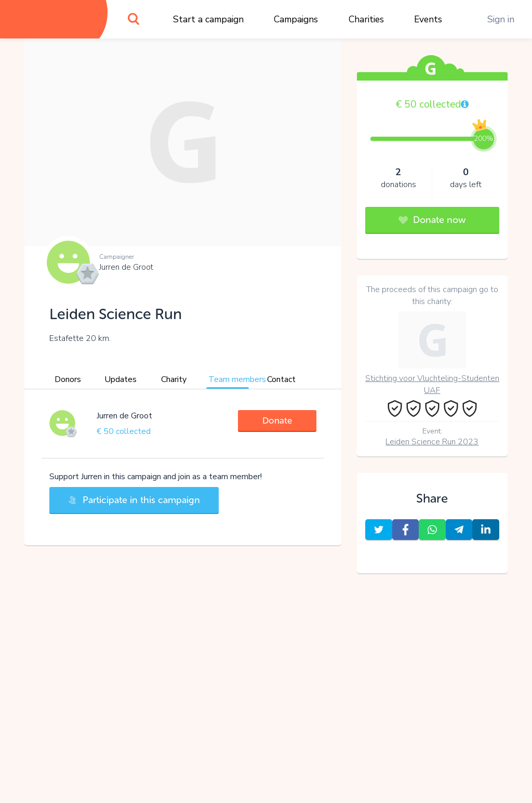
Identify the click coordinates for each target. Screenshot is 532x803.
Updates (121, 379)
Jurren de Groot (126, 267)
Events (428, 19)
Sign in (501, 19)
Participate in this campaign (134, 500)
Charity (174, 379)
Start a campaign (208, 19)
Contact (281, 379)
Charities (366, 19)
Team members (237, 379)
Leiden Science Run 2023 (432, 442)
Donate (277, 420)
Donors (68, 379)
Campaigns (296, 19)
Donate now (432, 220)
